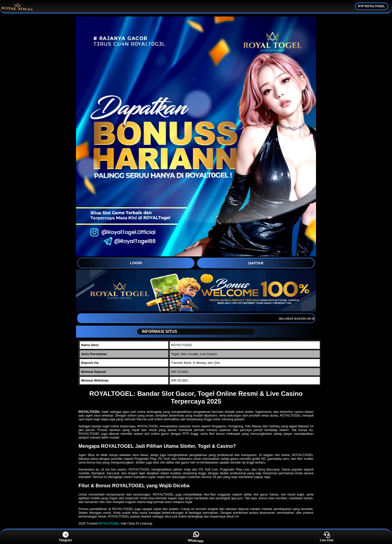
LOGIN (136, 263)
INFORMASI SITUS (157, 331)
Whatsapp (196, 537)
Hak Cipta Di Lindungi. (137, 523)
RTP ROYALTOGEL (371, 6)
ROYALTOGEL (109, 523)
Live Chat (327, 537)
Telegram (65, 537)
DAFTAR (256, 263)
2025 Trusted (88, 523)
